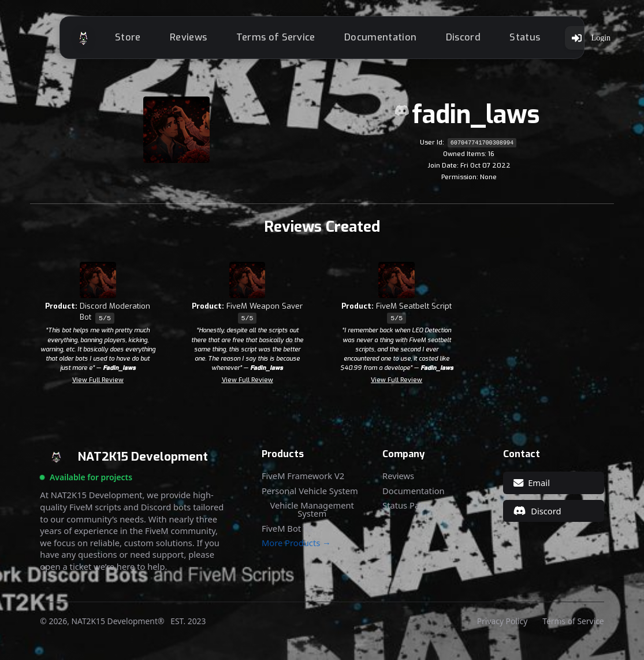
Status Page (406, 509)
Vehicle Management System (312, 513)
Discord (474, 39)
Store (139, 39)
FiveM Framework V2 (303, 479)
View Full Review (98, 383)
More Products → (296, 546)
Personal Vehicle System (310, 494)
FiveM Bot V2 (287, 532)
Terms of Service (287, 39)
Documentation (392, 39)
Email (532, 486)
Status (536, 39)
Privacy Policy (502, 625)
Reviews (200, 39)
